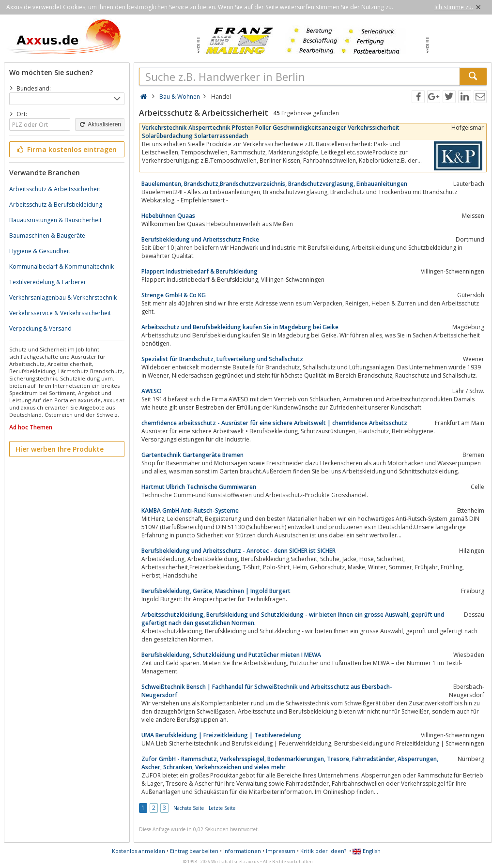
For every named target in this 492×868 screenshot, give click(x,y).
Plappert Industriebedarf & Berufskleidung (200, 271)
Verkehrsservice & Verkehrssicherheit (60, 313)
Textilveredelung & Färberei (47, 282)
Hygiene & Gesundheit (40, 251)
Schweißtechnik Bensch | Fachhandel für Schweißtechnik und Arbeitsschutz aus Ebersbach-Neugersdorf (267, 691)
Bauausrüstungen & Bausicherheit (55, 220)
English (367, 851)
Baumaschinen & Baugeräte (47, 236)
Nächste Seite (189, 808)
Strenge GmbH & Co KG (174, 295)
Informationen (242, 851)
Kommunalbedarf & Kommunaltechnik (61, 266)
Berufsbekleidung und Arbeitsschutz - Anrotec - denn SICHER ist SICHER (238, 551)
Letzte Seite (222, 808)
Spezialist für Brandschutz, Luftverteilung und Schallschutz (222, 359)
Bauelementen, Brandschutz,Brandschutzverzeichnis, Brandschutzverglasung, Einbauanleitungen (274, 184)
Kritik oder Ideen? (323, 851)
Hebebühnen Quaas (168, 216)
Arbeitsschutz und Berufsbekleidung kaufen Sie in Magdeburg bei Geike (240, 327)
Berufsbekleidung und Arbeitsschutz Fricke (200, 239)
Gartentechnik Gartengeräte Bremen (192, 455)
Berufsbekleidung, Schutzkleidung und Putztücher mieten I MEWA (231, 655)
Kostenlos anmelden (138, 851)
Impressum (281, 851)
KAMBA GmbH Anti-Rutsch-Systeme (190, 510)
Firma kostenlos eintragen (66, 149)
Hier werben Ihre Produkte (60, 449)
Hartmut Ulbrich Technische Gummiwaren (199, 487)
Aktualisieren (100, 124)
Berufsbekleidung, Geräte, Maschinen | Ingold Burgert (216, 591)
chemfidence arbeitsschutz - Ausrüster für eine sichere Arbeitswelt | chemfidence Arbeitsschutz (274, 423)
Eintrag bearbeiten (194, 851)
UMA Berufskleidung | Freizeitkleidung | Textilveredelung (221, 735)
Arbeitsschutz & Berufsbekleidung (56, 205)
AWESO (152, 391)
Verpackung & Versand (40, 328)
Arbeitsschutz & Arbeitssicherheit (55, 189)
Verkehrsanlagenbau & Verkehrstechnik (63, 297)
